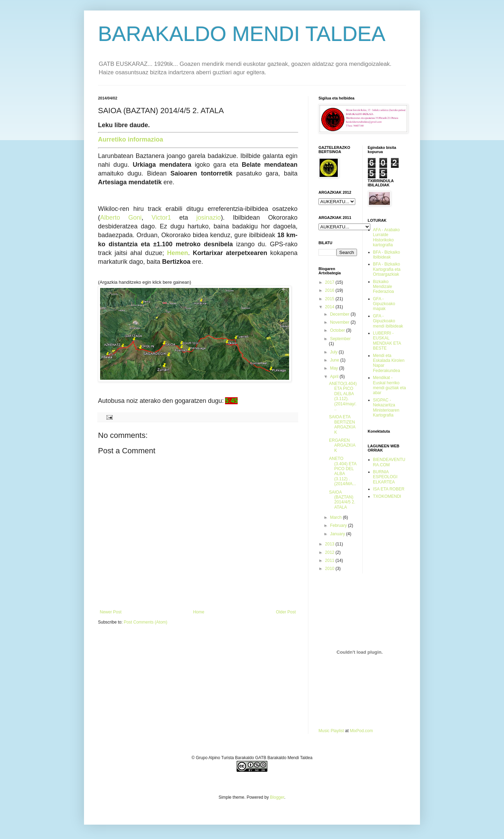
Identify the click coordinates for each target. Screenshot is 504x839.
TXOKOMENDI (387, 496)
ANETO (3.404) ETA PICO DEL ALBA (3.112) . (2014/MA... (343, 471)
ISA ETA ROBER (389, 489)
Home (199, 612)
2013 (330, 544)
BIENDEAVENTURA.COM (389, 462)
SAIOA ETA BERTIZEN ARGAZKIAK (342, 424)
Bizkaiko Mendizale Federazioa (384, 287)
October (338, 330)
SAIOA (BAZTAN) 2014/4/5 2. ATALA (342, 500)
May (335, 368)
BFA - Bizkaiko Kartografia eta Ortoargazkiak (387, 269)
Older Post (286, 612)
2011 (330, 561)
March (337, 517)
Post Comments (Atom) (145, 622)
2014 (330, 307)
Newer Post (111, 612)
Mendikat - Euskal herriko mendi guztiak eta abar (390, 385)
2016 (330, 290)
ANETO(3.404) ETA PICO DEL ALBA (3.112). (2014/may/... (343, 396)
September (340, 339)
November (340, 322)
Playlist (337, 731)
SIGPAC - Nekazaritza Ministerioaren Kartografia (386, 408)
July (334, 352)
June (335, 360)
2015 (330, 299)
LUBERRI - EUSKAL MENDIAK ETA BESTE (387, 341)
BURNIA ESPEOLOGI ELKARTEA (385, 477)
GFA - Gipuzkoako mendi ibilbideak (388, 321)
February (339, 525)
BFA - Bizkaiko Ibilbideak (387, 255)
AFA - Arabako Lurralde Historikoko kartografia (387, 237)
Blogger (277, 797)
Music (324, 731)
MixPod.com (361, 731)
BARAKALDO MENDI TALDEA (242, 34)
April (335, 377)
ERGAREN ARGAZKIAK (342, 445)
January (338, 534)
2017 (330, 282)
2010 (330, 569)
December (340, 314)
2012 (330, 552)
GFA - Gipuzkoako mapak (384, 304)
